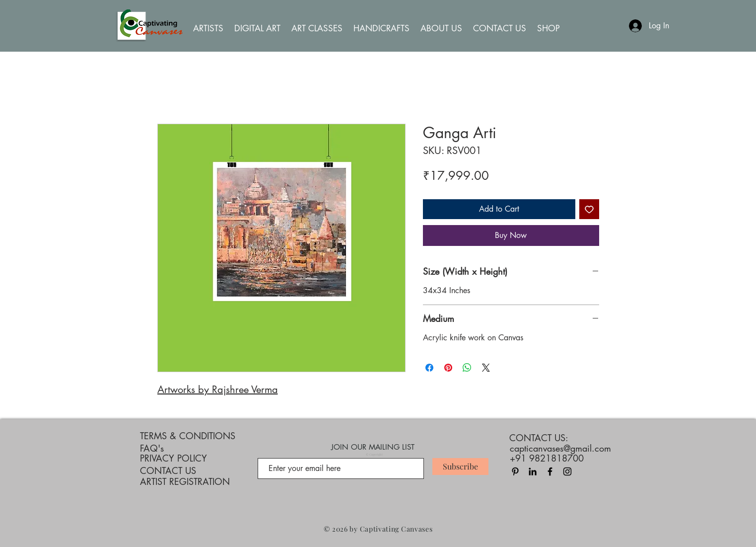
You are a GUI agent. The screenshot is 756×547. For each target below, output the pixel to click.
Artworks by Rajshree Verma (218, 390)
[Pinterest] (515, 471)
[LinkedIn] (533, 471)
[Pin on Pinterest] (448, 368)
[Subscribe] (460, 467)
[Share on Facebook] (429, 368)
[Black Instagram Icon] (567, 471)
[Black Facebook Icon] (550, 471)
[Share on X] (486, 368)
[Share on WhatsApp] (467, 368)
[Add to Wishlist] (589, 209)
